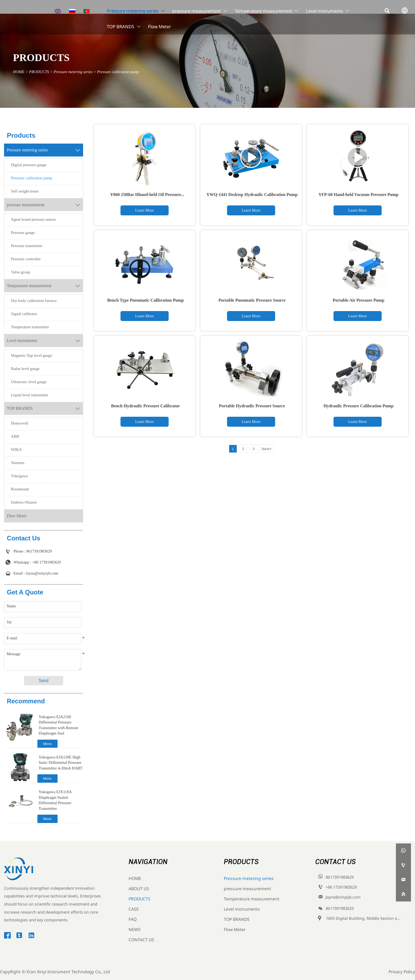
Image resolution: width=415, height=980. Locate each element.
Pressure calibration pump (118, 72)
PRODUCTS (39, 72)
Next (267, 449)
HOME (19, 72)
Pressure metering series (73, 72)
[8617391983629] (403, 865)
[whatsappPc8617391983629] (403, 851)
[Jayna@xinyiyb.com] (403, 880)
